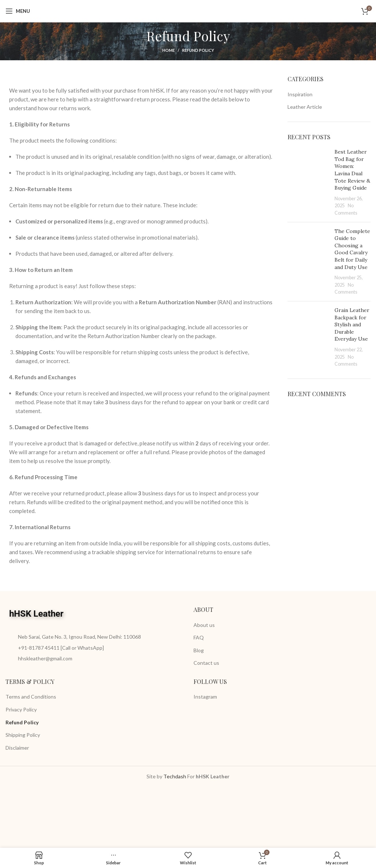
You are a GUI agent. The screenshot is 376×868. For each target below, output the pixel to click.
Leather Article (305, 107)
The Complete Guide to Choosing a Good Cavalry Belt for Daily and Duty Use (352, 249)
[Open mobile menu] (18, 11)
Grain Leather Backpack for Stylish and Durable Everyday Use (352, 324)
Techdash (175, 776)
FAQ (199, 637)
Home (169, 50)
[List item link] (94, 648)
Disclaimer (17, 748)
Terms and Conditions (31, 697)
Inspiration (300, 94)
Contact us (206, 663)
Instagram (205, 697)
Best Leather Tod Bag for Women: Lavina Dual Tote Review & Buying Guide (352, 170)
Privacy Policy (21, 709)
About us (204, 625)
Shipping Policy (23, 735)
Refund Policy (22, 722)
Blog (199, 650)
